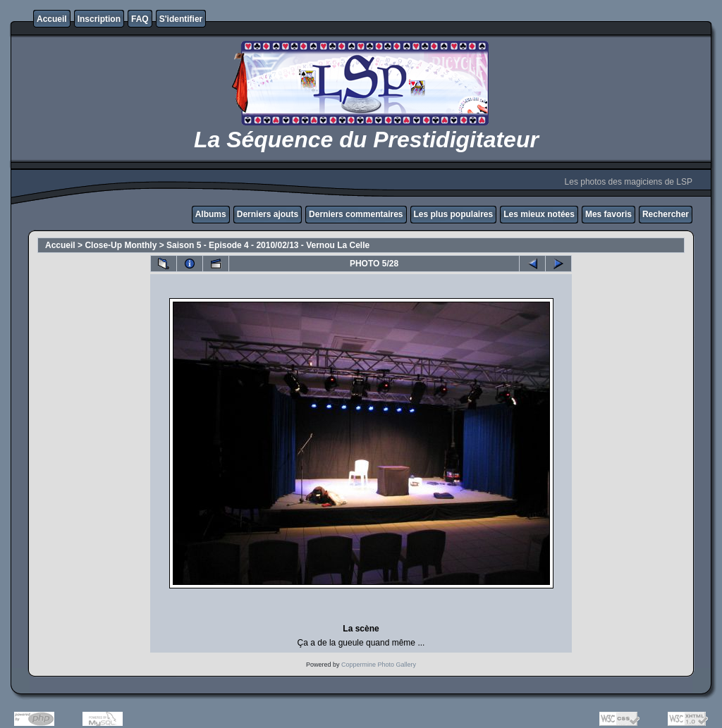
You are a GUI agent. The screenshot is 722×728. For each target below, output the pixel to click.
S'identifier (181, 19)
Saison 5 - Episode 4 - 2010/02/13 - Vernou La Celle (268, 245)
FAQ (140, 19)
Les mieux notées (539, 214)
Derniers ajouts (268, 214)
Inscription (99, 19)
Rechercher (666, 214)
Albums (211, 214)
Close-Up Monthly (121, 245)
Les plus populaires (454, 214)
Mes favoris (608, 214)
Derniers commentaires (356, 214)
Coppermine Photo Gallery (379, 665)
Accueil (52, 19)
